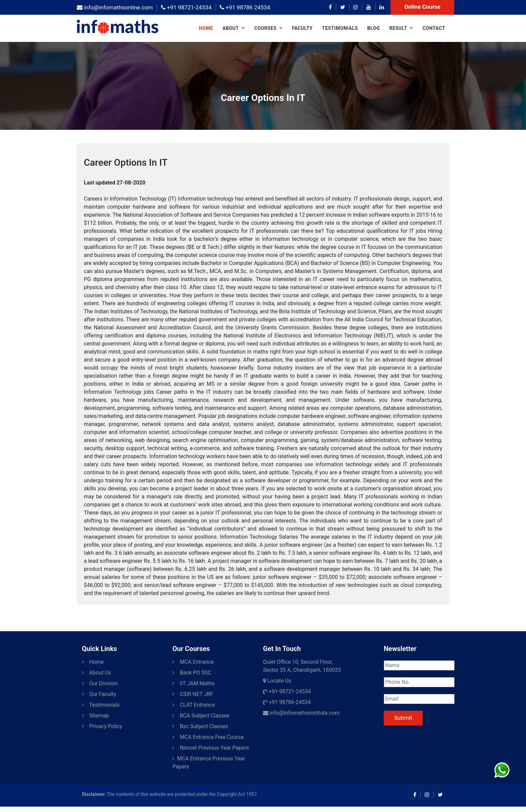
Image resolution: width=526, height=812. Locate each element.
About (231, 28)
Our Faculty (99, 694)
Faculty (302, 28)
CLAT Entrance (194, 705)
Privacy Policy (102, 726)
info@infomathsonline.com (115, 7)
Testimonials (340, 28)
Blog (374, 28)
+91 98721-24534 (186, 7)
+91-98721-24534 (287, 691)
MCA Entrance (193, 662)
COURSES (265, 28)
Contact (434, 28)
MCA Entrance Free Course (208, 737)
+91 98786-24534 (287, 702)
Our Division (100, 683)
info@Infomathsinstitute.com (301, 713)
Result (398, 28)
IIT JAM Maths (194, 683)
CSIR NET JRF (193, 694)
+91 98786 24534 (245, 7)
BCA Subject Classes (201, 716)
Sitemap (95, 716)
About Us (96, 673)
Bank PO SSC (192, 673)
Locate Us (277, 681)
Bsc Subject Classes (200, 726)
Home (206, 28)
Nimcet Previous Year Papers (211, 748)
